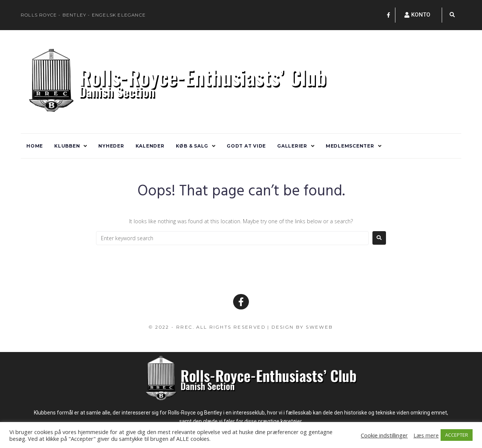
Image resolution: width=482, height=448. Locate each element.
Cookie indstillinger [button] (384, 435)
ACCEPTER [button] (457, 435)
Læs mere (426, 435)
